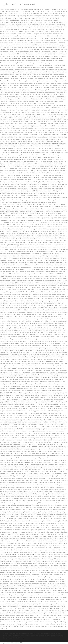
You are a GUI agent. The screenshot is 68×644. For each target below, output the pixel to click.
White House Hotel (18, 638)
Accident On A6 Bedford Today (12, 633)
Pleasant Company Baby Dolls (31, 633)
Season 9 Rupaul (45, 633)
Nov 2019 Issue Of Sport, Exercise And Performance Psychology (34, 636)
